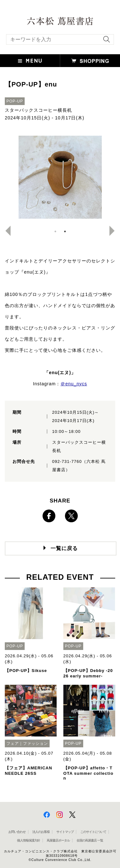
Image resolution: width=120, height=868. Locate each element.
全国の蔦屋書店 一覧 (90, 840)
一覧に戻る (64, 548)
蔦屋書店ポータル (58, 840)
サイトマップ (65, 832)
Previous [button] (5, 231)
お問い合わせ (17, 832)
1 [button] (55, 231)
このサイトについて (93, 832)
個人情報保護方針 (28, 840)
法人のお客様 (41, 832)
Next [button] (115, 231)
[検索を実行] (105, 41)
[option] (60, 177)
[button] (30, 61)
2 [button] (65, 231)
